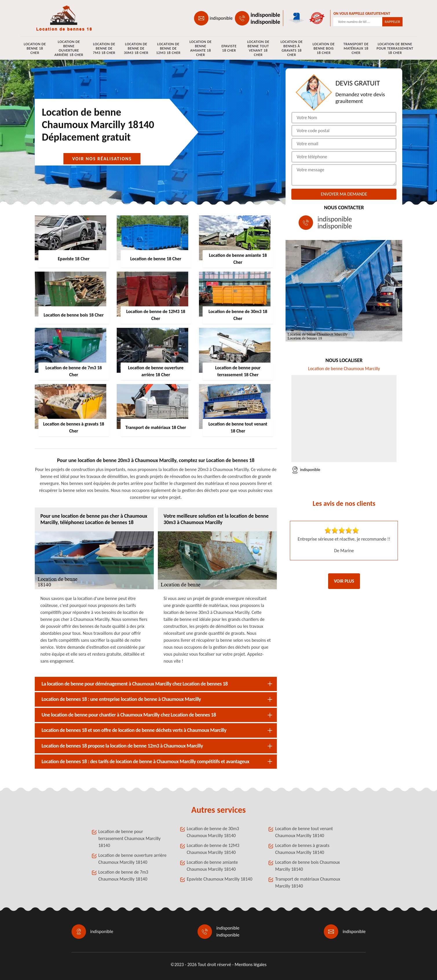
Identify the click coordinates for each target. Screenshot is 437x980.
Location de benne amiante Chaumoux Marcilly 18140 (212, 866)
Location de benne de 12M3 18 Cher (168, 48)
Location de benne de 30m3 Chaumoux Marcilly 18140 (213, 832)
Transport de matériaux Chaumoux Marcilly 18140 (308, 882)
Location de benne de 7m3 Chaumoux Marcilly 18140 (123, 876)
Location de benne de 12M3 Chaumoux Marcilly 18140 (213, 849)
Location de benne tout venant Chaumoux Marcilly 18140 (304, 832)
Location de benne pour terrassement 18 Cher (395, 48)
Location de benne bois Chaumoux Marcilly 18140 (307, 866)
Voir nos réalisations (102, 159)
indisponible (221, 18)
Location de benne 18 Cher (35, 48)
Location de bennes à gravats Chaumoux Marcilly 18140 (302, 849)
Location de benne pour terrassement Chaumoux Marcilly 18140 (130, 838)
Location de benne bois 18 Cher (324, 48)
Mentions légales (251, 964)
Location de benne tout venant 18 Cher (258, 48)
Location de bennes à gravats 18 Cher (292, 48)
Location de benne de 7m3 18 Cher (104, 48)
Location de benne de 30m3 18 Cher (136, 48)
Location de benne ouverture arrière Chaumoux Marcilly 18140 (132, 859)
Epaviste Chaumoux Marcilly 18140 (220, 879)
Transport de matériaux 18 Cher (356, 48)
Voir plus (344, 581)
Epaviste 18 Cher (229, 48)
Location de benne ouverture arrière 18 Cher (69, 48)
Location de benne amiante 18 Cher (201, 48)
